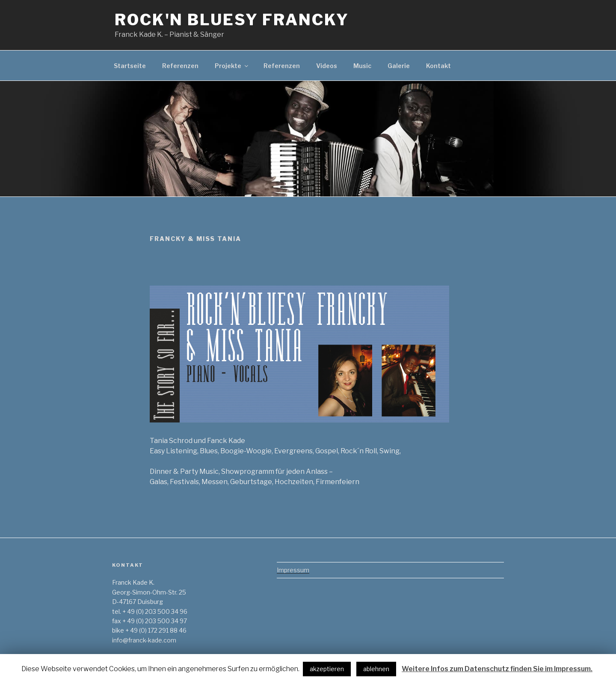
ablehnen (376, 669)
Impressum (293, 570)
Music (362, 66)
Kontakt (438, 66)
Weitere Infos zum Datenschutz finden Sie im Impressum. (497, 669)
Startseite (130, 66)
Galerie (399, 66)
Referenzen (180, 66)
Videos (327, 66)
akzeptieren (327, 669)
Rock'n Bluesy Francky (232, 20)
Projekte (232, 66)
